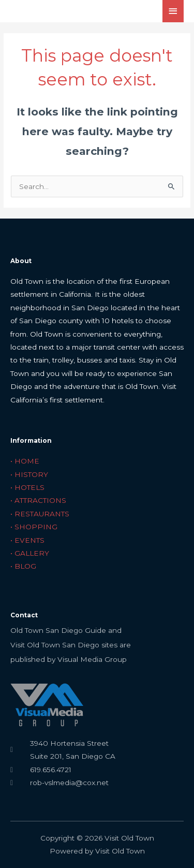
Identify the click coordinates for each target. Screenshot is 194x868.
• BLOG (23, 566)
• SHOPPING (34, 527)
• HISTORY (29, 474)
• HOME (25, 461)
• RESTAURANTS (40, 514)
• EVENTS (27, 540)
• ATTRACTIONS (38, 500)
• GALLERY (30, 553)
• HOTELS (27, 487)
